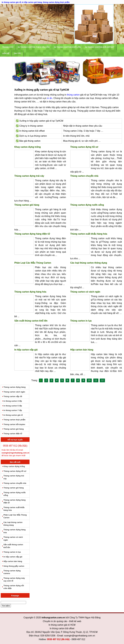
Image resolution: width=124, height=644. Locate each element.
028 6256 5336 (48, 632)
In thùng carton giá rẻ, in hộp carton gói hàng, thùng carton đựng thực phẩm (36, 2)
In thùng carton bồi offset (62, 624)
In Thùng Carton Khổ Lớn (67, 47)
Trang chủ (8, 47)
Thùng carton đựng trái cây (29, 176)
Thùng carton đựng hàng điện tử (32, 234)
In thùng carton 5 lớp (13, 405)
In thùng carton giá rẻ (13, 414)
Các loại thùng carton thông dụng (89, 263)
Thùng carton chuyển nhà (84, 176)
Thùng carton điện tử (13, 432)
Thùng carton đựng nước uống (87, 205)
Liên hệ (6, 53)
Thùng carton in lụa (81, 321)
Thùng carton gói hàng (27, 205)
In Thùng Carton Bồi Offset (100, 47)
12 (102, 381)
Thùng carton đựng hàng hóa (30, 292)
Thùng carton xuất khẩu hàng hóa (89, 234)
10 (89, 381)
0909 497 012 (78, 635)
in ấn (50, 98)
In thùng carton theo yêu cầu (34, 47)
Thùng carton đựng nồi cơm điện (14, 583)
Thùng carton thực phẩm (14, 419)
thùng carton (73, 95)
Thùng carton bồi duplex (14, 423)
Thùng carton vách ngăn (14, 392)
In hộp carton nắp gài (26, 350)
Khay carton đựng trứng (28, 147)
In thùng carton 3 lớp (13, 401)
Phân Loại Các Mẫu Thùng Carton (33, 263)
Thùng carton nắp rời (13, 396)
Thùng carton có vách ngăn (85, 292)
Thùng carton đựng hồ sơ (84, 147)
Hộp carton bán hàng (82, 350)
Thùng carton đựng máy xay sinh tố (14, 576)
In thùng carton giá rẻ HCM (62, 621)
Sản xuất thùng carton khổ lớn (31, 321)
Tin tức (17, 53)
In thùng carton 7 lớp (13, 410)
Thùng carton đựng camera (12, 568)
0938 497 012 (54, 635)
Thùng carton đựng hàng (14, 387)
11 (96, 381)
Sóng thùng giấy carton (14, 562)
